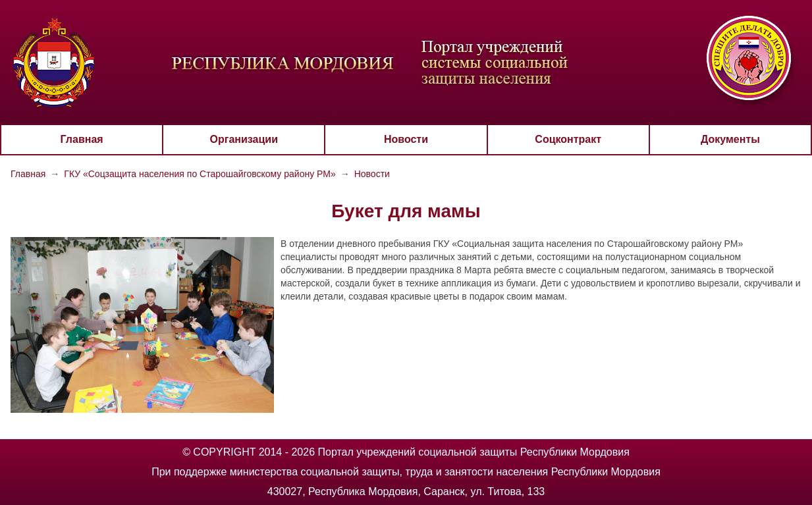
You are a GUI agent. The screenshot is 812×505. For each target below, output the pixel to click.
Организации (244, 139)
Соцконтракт (568, 139)
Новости (406, 139)
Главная (82, 139)
